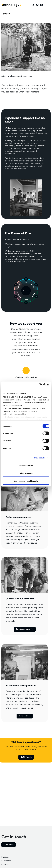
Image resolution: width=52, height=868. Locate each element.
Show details (39, 458)
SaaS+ (6, 14)
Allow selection (26, 473)
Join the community (25, 629)
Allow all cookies (26, 465)
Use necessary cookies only (26, 481)
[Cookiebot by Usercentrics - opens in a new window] (39, 385)
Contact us (9, 845)
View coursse (25, 716)
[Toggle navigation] (47, 5)
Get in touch (26, 757)
